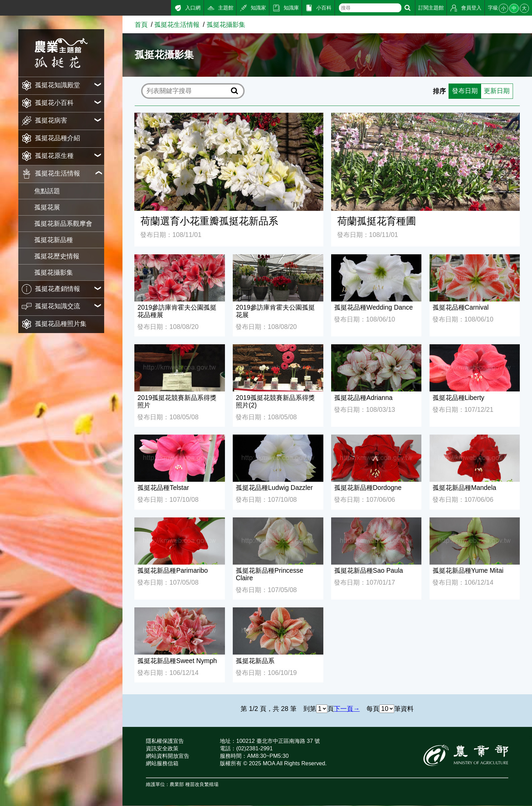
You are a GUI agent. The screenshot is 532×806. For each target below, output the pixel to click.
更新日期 (497, 91)
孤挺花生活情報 (177, 25)
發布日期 (465, 91)
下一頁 (344, 709)
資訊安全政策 (162, 749)
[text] (370, 8)
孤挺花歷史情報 (57, 256)
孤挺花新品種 (54, 240)
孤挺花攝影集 (54, 272)
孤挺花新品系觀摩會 (63, 224)
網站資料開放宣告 (168, 756)
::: (3, 6)
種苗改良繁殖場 (202, 785)
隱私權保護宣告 (165, 741)
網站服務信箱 (162, 764)
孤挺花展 (47, 207)
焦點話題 (47, 191)
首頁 (141, 25)
